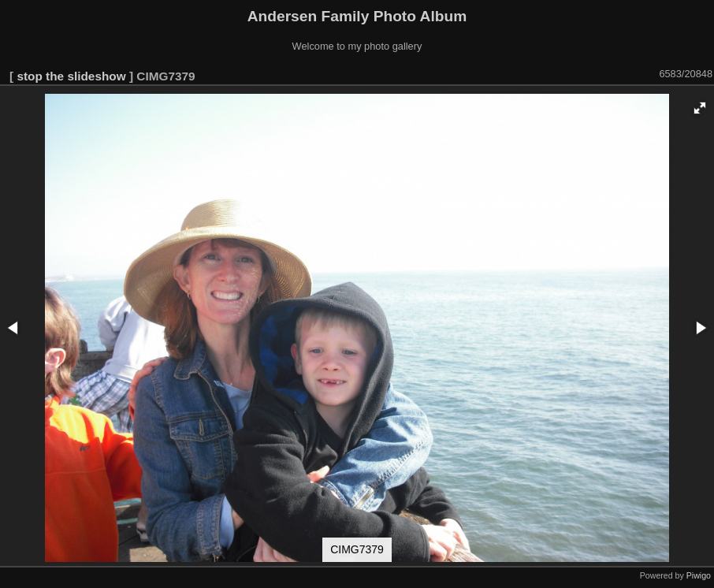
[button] (700, 108)
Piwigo (699, 575)
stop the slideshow (71, 76)
